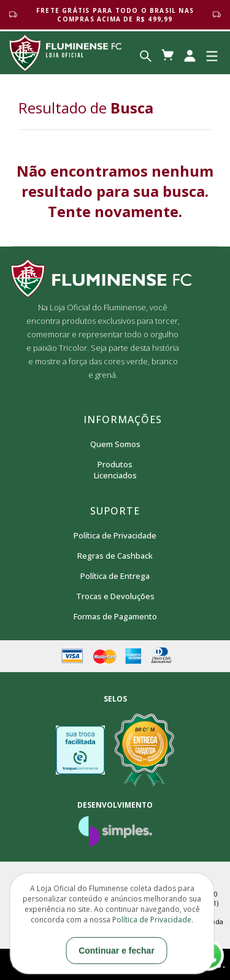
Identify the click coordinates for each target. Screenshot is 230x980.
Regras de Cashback (115, 556)
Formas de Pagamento (115, 616)
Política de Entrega (115, 576)
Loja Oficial (65, 53)
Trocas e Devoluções (115, 596)
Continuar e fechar (117, 951)
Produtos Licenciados (115, 470)
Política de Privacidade (115, 535)
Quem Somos (115, 444)
